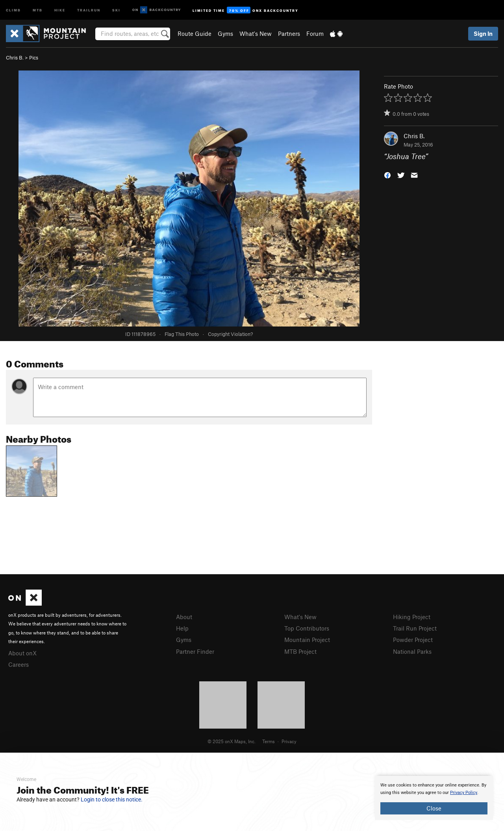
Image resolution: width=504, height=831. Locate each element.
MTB (38, 10)
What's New (256, 33)
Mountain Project (307, 640)
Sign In (483, 33)
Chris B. (15, 58)
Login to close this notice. (112, 799)
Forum (315, 33)
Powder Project (413, 640)
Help (182, 628)
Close (434, 808)
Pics (34, 58)
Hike (60, 10)
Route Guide (195, 33)
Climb (13, 10)
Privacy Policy (464, 793)
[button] (387, 175)
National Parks (412, 651)
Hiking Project (412, 617)
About (184, 617)
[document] (434, 798)
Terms (269, 741)
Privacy (289, 741)
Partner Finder (195, 651)
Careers (19, 664)
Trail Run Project (415, 628)
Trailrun (89, 10)
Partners (289, 33)
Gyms (225, 33)
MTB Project (300, 651)
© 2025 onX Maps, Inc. (232, 741)
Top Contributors (307, 628)
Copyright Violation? (230, 334)
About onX (22, 653)
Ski (116, 10)
